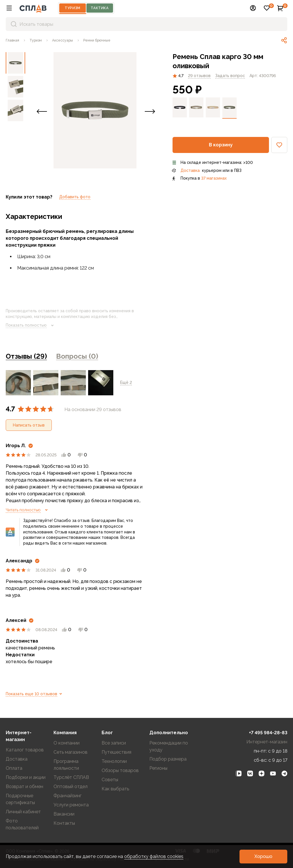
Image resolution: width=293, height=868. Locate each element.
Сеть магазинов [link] (71, 752)
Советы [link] (110, 780)
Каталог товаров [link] (25, 750)
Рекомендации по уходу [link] (169, 746)
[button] (9, 8)
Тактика (100, 8)
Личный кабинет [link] (23, 812)
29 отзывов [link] (199, 76)
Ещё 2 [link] (126, 382)
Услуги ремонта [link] (71, 805)
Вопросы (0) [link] (77, 356)
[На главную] (33, 8)
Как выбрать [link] (115, 789)
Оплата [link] (14, 768)
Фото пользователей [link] (22, 824)
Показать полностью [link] (31, 325)
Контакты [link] (64, 823)
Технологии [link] (114, 761)
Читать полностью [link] (28, 510)
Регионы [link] (158, 768)
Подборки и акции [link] (26, 777)
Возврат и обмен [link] (24, 786)
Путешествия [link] (116, 752)
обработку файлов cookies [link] (154, 856)
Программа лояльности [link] (66, 765)
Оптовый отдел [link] (71, 786)
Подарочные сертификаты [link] (20, 799)
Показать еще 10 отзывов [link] (35, 694)
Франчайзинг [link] (68, 796)
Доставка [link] (190, 170)
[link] (12, 40)
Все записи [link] (114, 743)
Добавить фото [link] (75, 197)
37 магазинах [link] (214, 178)
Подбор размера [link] (168, 759)
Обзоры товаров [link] (120, 770)
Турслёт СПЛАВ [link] (71, 777)
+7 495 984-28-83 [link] (268, 733)
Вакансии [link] (64, 814)
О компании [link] (67, 743)
